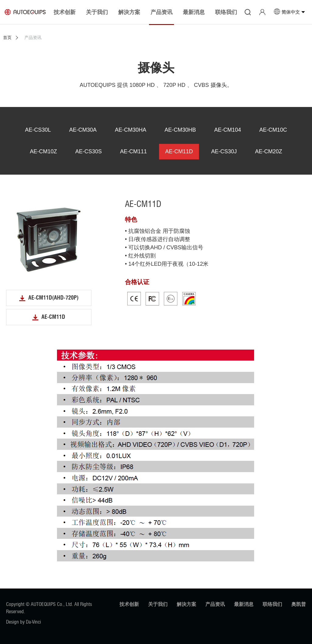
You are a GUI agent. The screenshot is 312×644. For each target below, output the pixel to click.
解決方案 (186, 604)
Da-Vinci (33, 622)
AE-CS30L (38, 130)
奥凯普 (299, 604)
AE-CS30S (89, 151)
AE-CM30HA (131, 130)
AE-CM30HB (180, 130)
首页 (7, 37)
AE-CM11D (179, 151)
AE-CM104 (228, 130)
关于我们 (158, 604)
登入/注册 (262, 12)
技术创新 (129, 604)
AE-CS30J (224, 151)
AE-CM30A (83, 130)
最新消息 (244, 604)
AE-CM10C (273, 130)
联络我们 (272, 604)
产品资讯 (215, 604)
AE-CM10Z (43, 151)
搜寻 (248, 12)
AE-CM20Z (269, 151)
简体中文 (291, 12)
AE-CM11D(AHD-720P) (53, 298)
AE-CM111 (133, 151)
